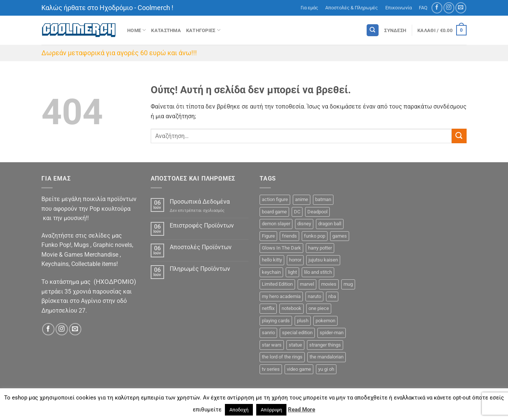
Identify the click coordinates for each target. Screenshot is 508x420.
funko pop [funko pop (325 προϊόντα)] (315, 236)
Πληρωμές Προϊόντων (200, 269)
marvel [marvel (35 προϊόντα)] (307, 284)
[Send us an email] (461, 8)
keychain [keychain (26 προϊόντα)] (271, 272)
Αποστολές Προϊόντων (201, 247)
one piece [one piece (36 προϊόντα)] (319, 308)
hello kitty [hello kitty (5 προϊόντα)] (272, 260)
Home (137, 30)
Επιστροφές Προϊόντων (202, 225)
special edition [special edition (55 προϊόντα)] (297, 333)
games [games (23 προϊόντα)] (340, 236)
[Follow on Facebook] (437, 8)
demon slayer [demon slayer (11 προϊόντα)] (276, 224)
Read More (302, 410)
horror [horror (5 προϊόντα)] (295, 260)
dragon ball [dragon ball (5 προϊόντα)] (330, 224)
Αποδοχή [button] (239, 410)
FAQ (423, 8)
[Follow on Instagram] (449, 8)
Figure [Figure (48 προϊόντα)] (268, 236)
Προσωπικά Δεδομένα (200, 202)
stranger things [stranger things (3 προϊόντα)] (325, 345)
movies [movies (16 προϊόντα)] (329, 284)
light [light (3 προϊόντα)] (292, 272)
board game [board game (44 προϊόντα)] (274, 212)
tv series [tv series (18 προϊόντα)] (271, 369)
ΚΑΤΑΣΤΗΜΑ (166, 30)
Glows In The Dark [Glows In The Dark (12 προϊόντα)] (281, 248)
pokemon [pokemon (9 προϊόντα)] (325, 321)
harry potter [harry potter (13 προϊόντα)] (320, 248)
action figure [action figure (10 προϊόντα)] (275, 199)
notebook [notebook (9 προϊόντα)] (291, 308)
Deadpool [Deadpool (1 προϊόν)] (317, 212)
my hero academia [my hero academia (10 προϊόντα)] (281, 296)
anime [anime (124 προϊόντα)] (302, 199)
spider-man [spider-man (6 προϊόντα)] (332, 333)
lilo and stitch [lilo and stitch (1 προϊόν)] (318, 272)
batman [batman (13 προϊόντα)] (323, 199)
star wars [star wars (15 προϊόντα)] (272, 345)
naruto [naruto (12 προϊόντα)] (314, 296)
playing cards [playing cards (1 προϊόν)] (276, 321)
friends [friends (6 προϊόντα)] (289, 236)
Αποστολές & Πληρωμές (352, 8)
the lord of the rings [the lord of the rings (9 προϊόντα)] (282, 357)
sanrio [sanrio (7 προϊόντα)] (268, 333)
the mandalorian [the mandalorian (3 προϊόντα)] (327, 357)
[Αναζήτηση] (373, 30)
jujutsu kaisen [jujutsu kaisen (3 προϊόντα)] (323, 260)
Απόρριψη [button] (271, 410)
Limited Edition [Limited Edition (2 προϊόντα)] (277, 284)
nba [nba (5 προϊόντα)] (332, 296)
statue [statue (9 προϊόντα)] (295, 345)
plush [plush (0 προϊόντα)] (303, 321)
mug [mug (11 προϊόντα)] (348, 284)
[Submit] (459, 136)
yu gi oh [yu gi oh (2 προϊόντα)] (326, 369)
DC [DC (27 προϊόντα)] (297, 212)
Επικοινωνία (399, 8)
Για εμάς (309, 8)
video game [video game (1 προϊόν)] (299, 369)
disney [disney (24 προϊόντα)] (304, 224)
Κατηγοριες (203, 30)
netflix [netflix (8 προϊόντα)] (268, 308)
